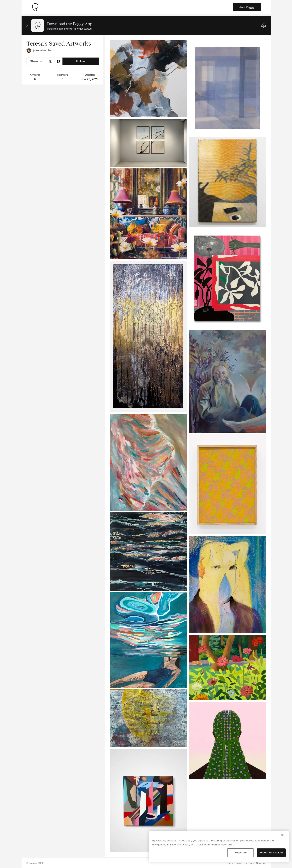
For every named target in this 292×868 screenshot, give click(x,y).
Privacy (249, 863)
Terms (239, 863)
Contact (261, 863)
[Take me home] (35, 7)
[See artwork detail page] (148, 79)
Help (230, 863)
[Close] (282, 835)
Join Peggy (247, 7)
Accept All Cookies (271, 852)
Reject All (241, 852)
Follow (81, 61)
